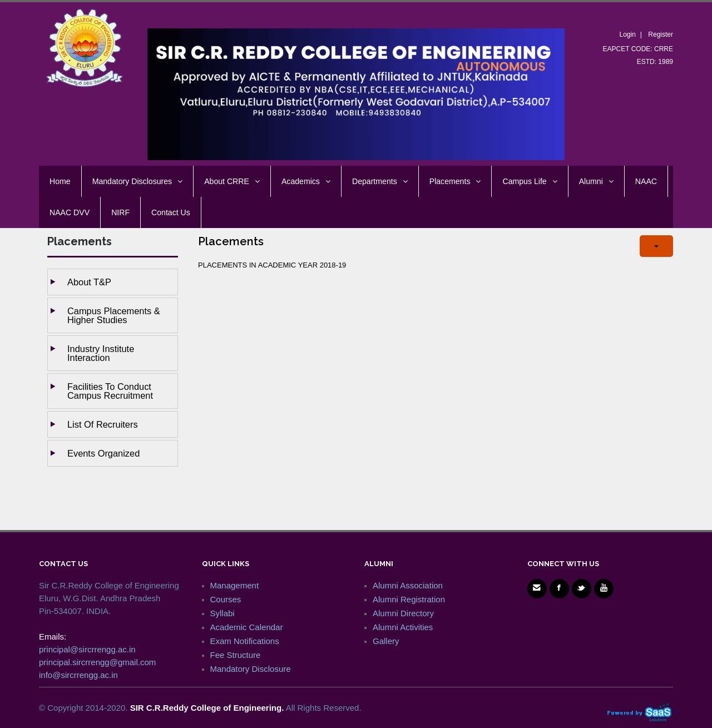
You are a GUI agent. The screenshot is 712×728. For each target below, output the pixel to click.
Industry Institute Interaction (101, 353)
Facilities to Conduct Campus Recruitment (110, 391)
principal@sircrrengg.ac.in (87, 649)
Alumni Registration (409, 599)
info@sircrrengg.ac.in (78, 675)
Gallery (386, 641)
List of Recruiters (103, 424)
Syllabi (222, 613)
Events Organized (103, 453)
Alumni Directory (403, 613)
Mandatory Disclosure (251, 669)
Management (235, 585)
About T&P (89, 282)
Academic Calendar (247, 627)
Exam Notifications (245, 641)
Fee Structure (236, 655)
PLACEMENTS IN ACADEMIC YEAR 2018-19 (272, 265)
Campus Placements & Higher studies (114, 315)
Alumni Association (408, 585)
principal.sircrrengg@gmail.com (97, 662)
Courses (226, 599)
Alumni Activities (403, 627)
